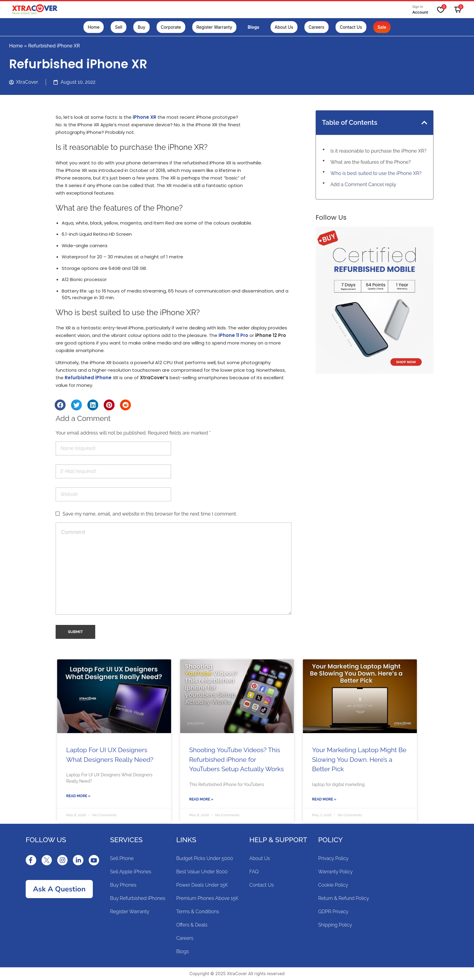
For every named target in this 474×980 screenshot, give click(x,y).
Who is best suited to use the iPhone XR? (376, 173)
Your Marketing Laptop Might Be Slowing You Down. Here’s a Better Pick (359, 759)
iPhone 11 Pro (233, 335)
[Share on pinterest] (109, 405)
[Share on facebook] (60, 405)
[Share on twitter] (76, 405)
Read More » (78, 796)
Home (16, 46)
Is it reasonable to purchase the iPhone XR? (378, 151)
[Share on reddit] (125, 405)
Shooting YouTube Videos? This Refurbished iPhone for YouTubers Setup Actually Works (237, 759)
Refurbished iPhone (88, 378)
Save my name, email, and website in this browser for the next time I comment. (150, 514)
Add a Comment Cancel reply (363, 184)
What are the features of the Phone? (371, 162)
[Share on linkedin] (93, 405)
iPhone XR (144, 117)
